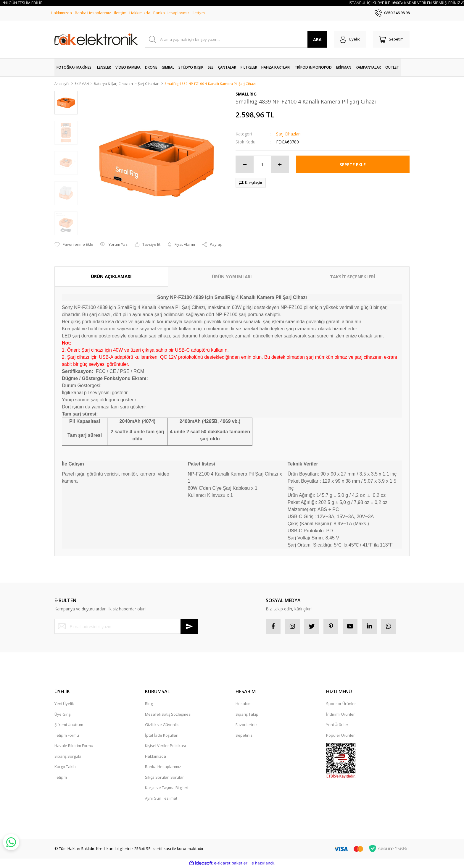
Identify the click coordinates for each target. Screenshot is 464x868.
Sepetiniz (244, 736)
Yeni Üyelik (64, 704)
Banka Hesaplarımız (93, 13)
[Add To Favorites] (74, 245)
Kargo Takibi (66, 767)
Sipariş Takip (247, 715)
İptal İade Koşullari (162, 736)
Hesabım (244, 704)
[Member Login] (350, 39)
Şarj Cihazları (288, 134)
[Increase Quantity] (280, 165)
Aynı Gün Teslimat (161, 799)
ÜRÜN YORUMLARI (232, 277)
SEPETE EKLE (353, 165)
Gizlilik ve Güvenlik (162, 725)
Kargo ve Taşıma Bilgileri (167, 788)
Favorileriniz (246, 725)
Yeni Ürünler (337, 725)
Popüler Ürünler (340, 736)
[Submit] (189, 627)
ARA (317, 39)
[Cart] (391, 39)
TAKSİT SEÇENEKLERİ (353, 277)
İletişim (120, 13)
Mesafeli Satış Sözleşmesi (168, 715)
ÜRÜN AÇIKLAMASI (111, 277)
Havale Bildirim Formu (74, 746)
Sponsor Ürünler (341, 704)
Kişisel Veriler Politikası (165, 746)
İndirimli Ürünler (340, 715)
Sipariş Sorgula (68, 757)
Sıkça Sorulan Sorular (164, 778)
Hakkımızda (61, 13)
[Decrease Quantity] (245, 165)
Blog (149, 704)
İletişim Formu (67, 736)
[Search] (236, 39)
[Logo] (96, 39)
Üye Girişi (63, 715)
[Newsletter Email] (126, 627)
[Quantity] (262, 165)
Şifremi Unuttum (69, 725)
